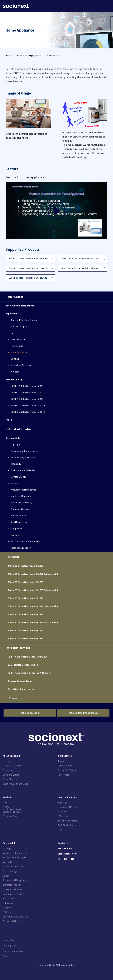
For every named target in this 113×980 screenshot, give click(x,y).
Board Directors (10, 779)
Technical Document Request (83, 713)
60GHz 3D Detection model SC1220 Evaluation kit (33, 622)
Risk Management (19, 522)
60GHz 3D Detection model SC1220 (28, 405)
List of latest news (68, 854)
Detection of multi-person (22, 689)
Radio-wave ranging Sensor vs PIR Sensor (29, 673)
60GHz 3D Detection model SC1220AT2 (80, 268)
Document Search (11, 816)
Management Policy (12, 766)
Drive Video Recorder (21, 365)
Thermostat (17, 346)
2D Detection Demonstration (23, 665)
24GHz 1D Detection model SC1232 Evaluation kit (33, 574)
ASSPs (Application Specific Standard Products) (12, 809)
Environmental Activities (23, 470)
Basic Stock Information (69, 825)
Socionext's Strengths (68, 770)
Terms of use (9, 940)
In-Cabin (15, 372)
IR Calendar (63, 816)
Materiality (16, 464)
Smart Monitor (18, 339)
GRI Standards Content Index (25, 541)
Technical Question (30, 713)
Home (8, 55)
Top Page (15, 444)
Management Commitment (24, 451)
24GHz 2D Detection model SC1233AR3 (80, 258)
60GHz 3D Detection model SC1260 (26, 638)
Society (14, 483)
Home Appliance (19, 352)
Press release (65, 848)
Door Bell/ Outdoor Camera (24, 320)
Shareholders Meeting (68, 821)
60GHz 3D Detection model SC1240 (28, 412)
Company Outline (11, 775)
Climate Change (18, 477)
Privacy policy (9, 946)
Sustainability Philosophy (23, 457)
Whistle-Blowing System (13, 951)
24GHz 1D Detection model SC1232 (28, 386)
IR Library (62, 812)
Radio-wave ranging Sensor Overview (27, 657)
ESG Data (15, 535)
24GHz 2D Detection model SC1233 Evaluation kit (33, 590)
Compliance (16, 528)
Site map (7, 956)
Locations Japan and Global (16, 784)
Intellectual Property (21, 496)
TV (12, 333)
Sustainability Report (21, 548)
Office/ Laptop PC (19, 326)
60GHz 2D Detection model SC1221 (28, 399)
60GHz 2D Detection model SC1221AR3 (28, 268)
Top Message (9, 770)
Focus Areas (63, 775)
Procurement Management (24, 490)
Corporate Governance (22, 509)
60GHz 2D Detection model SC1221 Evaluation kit (33, 606)
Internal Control (18, 515)
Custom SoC (9, 802)
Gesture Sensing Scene (20, 681)
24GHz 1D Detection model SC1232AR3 (28, 258)
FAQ (9, 420)
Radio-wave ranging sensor (29, 55)
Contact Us (16, 698)
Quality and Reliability (21, 503)
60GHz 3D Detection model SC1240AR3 (28, 278)
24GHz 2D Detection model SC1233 (28, 392)
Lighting (15, 359)
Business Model (65, 766)
